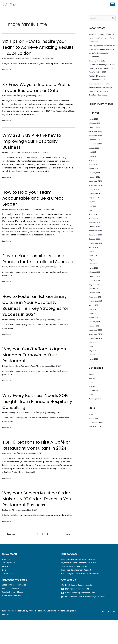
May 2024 (93, 218)
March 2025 (94, 176)
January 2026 (95, 135)
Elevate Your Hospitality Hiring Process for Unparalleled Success (36, 268)
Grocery (11, 58)
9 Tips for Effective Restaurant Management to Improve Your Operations (101, 38)
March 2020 (94, 367)
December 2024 (96, 189)
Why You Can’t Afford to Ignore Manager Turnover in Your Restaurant (38, 367)
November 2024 (96, 193)
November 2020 (96, 342)
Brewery (13, 215)
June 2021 (93, 321)
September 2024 (96, 201)
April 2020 (93, 363)
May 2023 (93, 267)
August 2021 (94, 313)
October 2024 (95, 197)
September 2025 (96, 152)
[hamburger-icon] (113, 4)
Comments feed (96, 430)
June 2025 (93, 164)
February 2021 (95, 330)
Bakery (5, 158)
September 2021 (96, 309)
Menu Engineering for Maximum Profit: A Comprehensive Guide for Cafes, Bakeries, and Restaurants (100, 53)
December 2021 (96, 305)
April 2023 (93, 272)
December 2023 (96, 239)
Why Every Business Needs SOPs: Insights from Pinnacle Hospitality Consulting (35, 413)
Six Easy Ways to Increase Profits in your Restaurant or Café (34, 90)
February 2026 (95, 131)
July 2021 (93, 317)
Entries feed (94, 426)
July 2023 (93, 259)
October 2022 (95, 288)
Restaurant (21, 58)
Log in (91, 422)
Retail (29, 58)
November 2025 (96, 143)
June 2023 (93, 263)
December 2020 (96, 338)
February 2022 (95, 296)
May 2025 (93, 168)
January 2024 (95, 234)
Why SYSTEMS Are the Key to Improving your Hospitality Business (34, 147)
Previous (11, 558)
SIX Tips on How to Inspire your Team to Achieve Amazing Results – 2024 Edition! (37, 47)
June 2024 (93, 214)
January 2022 (95, 301)
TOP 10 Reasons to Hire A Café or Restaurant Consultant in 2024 (36, 460)
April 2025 (93, 172)
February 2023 (95, 280)
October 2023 (95, 247)
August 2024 (94, 205)
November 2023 (96, 243)
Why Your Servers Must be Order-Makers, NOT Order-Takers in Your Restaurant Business (33, 520)
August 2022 (94, 292)
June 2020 (93, 354)
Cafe (4, 58)
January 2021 (94, 334)
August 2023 (94, 255)
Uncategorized (95, 407)
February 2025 (95, 181)
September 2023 (96, 251)
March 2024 (94, 226)
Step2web (6, 638)
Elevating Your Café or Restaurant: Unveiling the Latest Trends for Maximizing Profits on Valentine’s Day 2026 (102, 72)
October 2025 (95, 147)
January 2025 (95, 185)
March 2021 (94, 325)
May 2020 (93, 358)
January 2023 (95, 284)
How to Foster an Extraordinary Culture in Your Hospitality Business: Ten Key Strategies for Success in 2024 (38, 317)
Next (68, 558)
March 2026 (94, 127)
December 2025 (96, 139)
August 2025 (94, 156)
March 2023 (94, 276)
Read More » (8, 70)
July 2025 (93, 160)
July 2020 (93, 350)
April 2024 (93, 222)
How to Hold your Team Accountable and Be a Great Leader (35, 204)
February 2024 (95, 230)
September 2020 (96, 346)
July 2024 (93, 210)
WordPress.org (95, 434)
